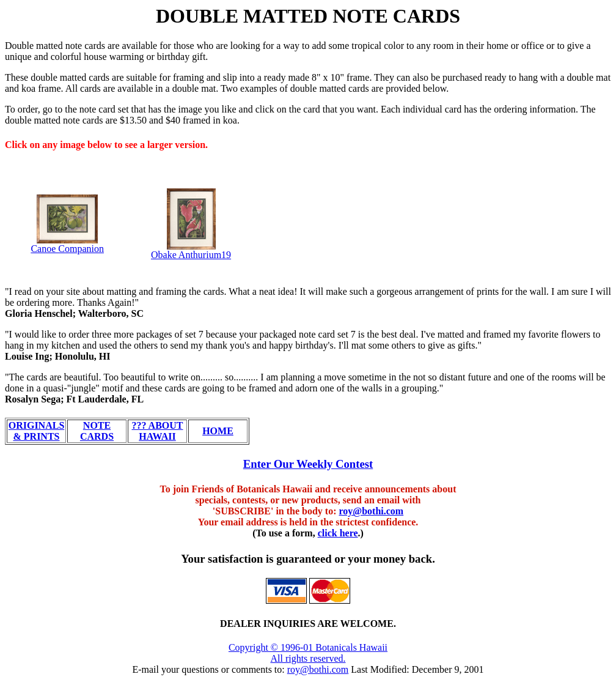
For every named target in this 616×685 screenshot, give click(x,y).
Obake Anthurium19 (191, 255)
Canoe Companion (67, 249)
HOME (218, 431)
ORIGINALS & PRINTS (37, 431)
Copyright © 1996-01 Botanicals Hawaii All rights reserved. (308, 653)
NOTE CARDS (97, 431)
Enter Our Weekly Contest (308, 464)
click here (338, 533)
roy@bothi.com (372, 511)
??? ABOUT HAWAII (157, 431)
